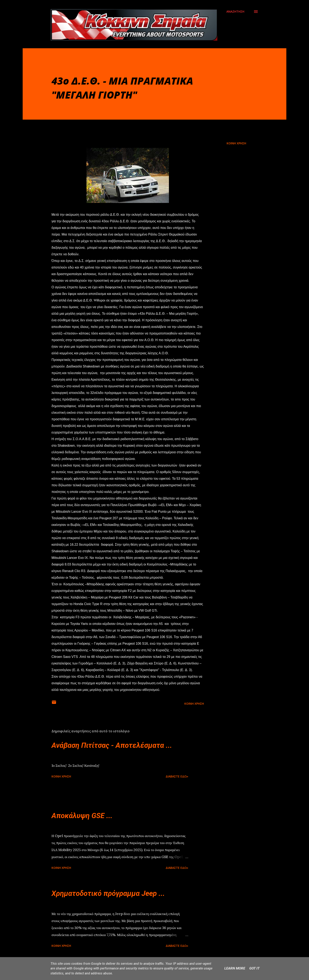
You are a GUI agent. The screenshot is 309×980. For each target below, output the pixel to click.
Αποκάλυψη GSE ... (82, 816)
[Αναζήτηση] (235, 12)
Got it (254, 968)
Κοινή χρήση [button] (236, 143)
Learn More (235, 968)
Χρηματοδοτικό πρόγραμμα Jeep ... (108, 893)
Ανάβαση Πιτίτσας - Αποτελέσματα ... (112, 745)
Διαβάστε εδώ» (177, 776)
